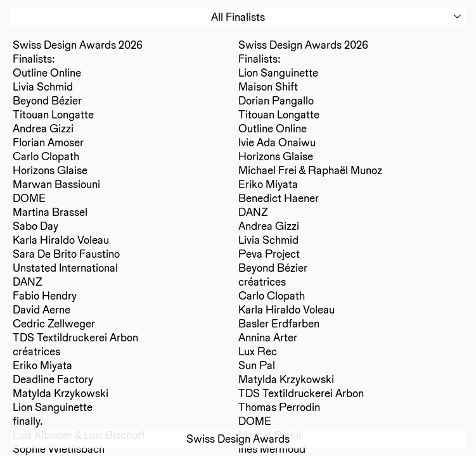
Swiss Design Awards (238, 439)
